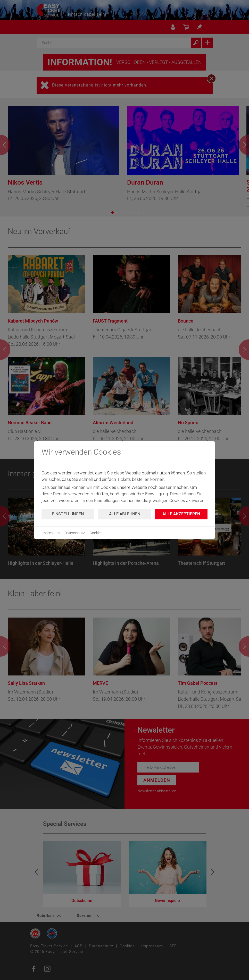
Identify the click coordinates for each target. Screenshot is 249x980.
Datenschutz (75, 533)
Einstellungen (68, 514)
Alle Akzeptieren (181, 514)
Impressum (51, 533)
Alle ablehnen (125, 514)
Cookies (96, 533)
